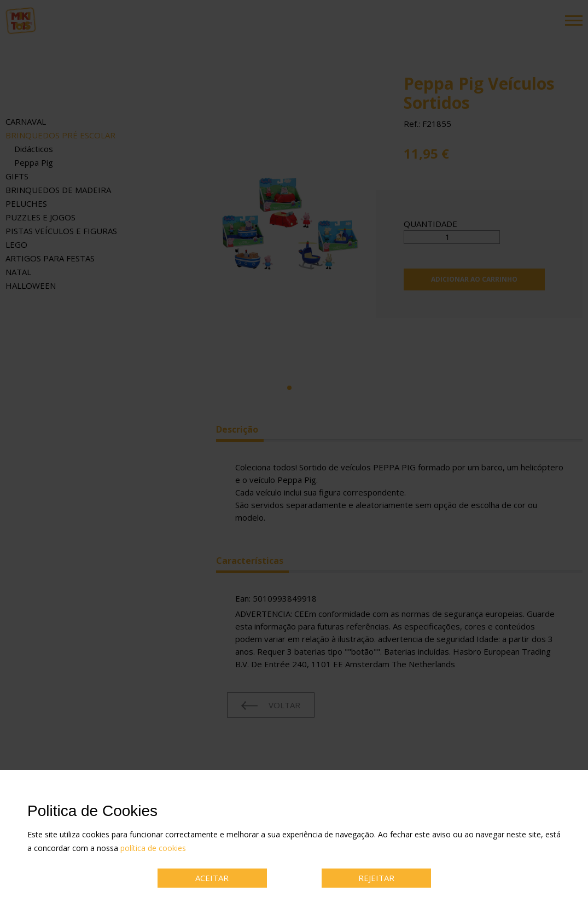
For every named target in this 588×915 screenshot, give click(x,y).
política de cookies (153, 848)
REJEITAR (376, 878)
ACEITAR (212, 878)
